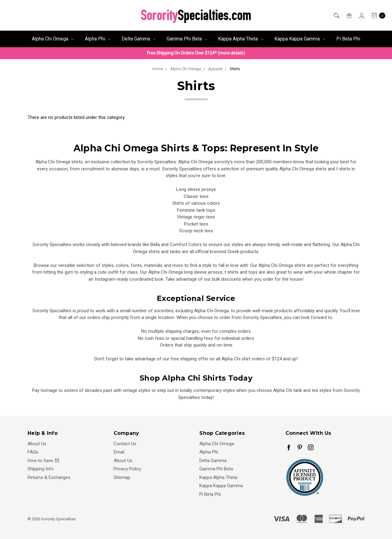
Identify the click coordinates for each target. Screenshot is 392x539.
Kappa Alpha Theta (241, 39)
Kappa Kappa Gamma (300, 39)
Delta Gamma (139, 39)
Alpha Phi (98, 39)
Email (119, 452)
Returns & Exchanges (49, 477)
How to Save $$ (43, 461)
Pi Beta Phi (348, 39)
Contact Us (125, 444)
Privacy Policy (127, 469)
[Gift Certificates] (349, 15)
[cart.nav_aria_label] (377, 15)
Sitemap (122, 477)
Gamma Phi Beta (187, 39)
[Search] (336, 15)
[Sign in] (361, 15)
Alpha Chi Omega (53, 39)
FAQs (33, 452)
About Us (37, 444)
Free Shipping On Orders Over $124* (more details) (196, 53)
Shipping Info (41, 469)
